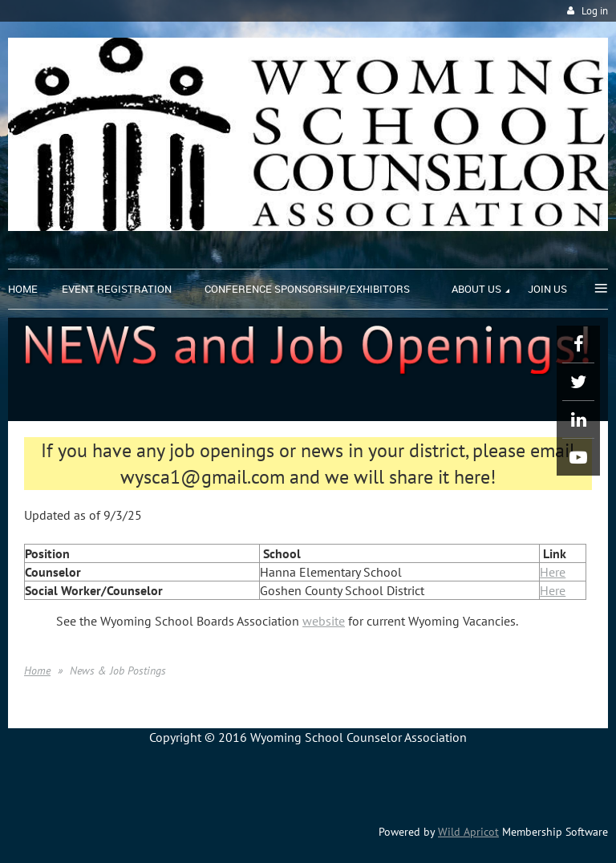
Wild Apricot (468, 832)
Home (37, 671)
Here (553, 572)
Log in (595, 11)
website (324, 621)
